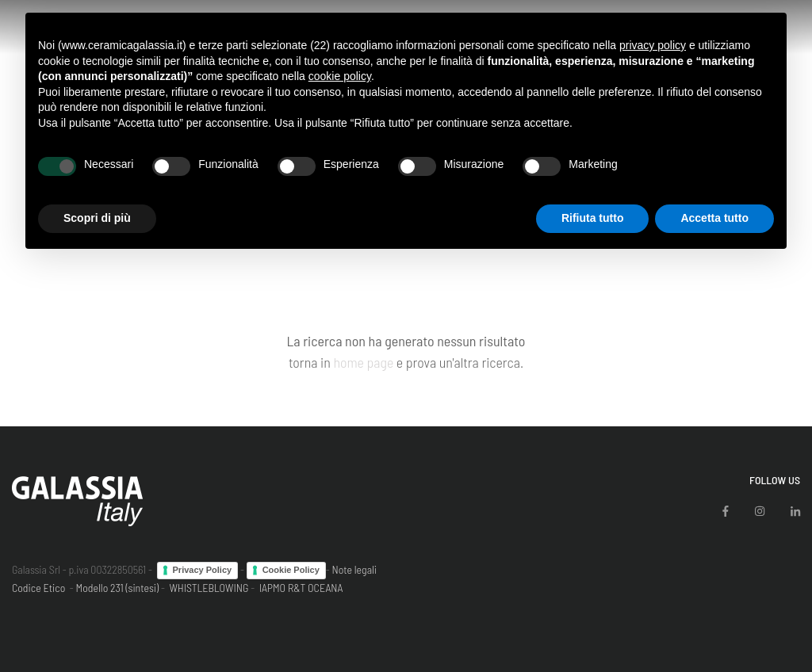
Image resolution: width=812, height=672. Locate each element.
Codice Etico (38, 588)
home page (363, 362)
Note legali (354, 569)
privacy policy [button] (653, 45)
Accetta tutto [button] (714, 218)
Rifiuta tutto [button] (593, 218)
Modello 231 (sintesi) (118, 588)
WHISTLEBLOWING (209, 588)
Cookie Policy (291, 570)
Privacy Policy (203, 570)
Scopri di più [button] (97, 218)
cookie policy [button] (340, 76)
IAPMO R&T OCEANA (301, 588)
